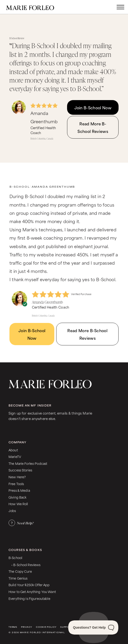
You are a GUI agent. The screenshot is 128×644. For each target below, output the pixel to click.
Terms (13, 627)
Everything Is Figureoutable (29, 598)
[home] (35, 7)
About (13, 450)
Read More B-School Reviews (93, 127)
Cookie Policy (46, 627)
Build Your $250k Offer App (29, 585)
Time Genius (18, 578)
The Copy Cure (20, 571)
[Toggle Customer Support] (93, 627)
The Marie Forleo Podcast (28, 463)
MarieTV (15, 456)
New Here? (17, 477)
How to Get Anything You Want (32, 591)
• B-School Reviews (26, 565)
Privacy (27, 627)
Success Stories (20, 470)
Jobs (12, 511)
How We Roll (18, 504)
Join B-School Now (93, 107)
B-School (19, 186)
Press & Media (19, 490)
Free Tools (16, 484)
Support (66, 627)
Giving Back (18, 497)
